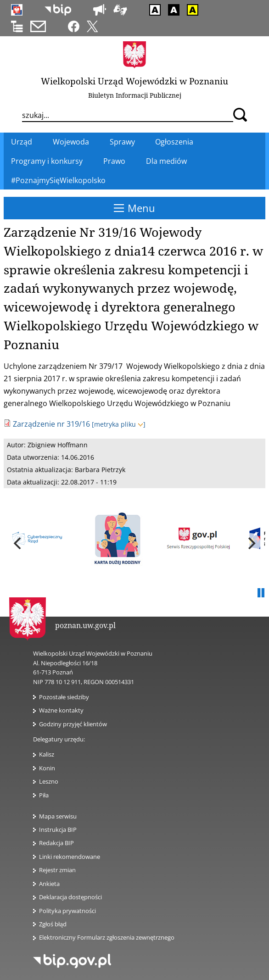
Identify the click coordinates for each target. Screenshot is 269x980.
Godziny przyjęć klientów (73, 724)
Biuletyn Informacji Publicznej (135, 95)
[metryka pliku (119, 424)
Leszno (49, 781)
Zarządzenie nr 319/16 (51, 424)
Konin (47, 768)
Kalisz (47, 754)
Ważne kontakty (61, 710)
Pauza (261, 593)
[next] (251, 543)
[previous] (18, 543)
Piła (44, 795)
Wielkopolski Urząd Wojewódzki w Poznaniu (134, 81)
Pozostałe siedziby (64, 697)
